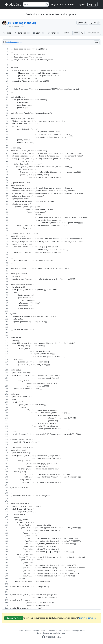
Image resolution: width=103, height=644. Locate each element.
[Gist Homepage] (13, 4)
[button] (82, 33)
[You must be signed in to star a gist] (82, 23)
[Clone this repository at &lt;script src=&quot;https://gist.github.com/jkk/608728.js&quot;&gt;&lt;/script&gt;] (76, 33)
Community (52, 631)
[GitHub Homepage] (44, 637)
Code (7, 33)
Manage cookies (79, 631)
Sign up (93, 4)
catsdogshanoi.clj (24, 23)
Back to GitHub (67, 4)
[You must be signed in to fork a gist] (95, 23)
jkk (9, 23)
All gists (55, 4)
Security (36, 631)
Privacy (28, 631)
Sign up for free (14, 618)
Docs (60, 631)
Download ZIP (94, 33)
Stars (39, 33)
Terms (21, 631)
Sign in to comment (88, 618)
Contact (67, 631)
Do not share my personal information (51, 633)
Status (43, 631)
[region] (51, 327)
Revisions (22, 33)
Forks (54, 33)
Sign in (82, 4)
